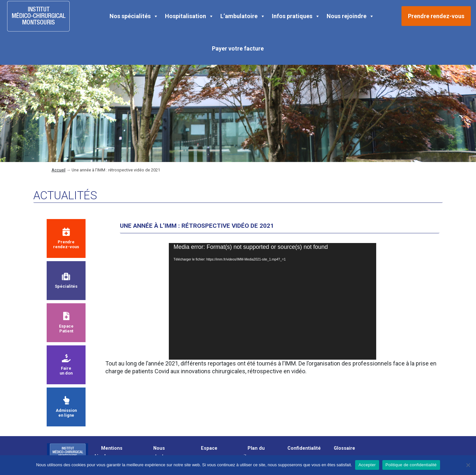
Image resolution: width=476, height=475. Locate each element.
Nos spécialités (134, 16)
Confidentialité (304, 448)
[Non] (468, 465)
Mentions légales (109, 452)
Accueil (58, 170)
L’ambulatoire (243, 16)
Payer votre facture (238, 48)
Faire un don (66, 365)
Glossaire (344, 448)
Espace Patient (66, 323)
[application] (273, 301)
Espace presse (206, 452)
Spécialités (66, 281)
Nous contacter (158, 452)
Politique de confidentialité (411, 465)
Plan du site (253, 452)
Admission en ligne (66, 407)
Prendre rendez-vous (436, 16)
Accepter (367, 465)
